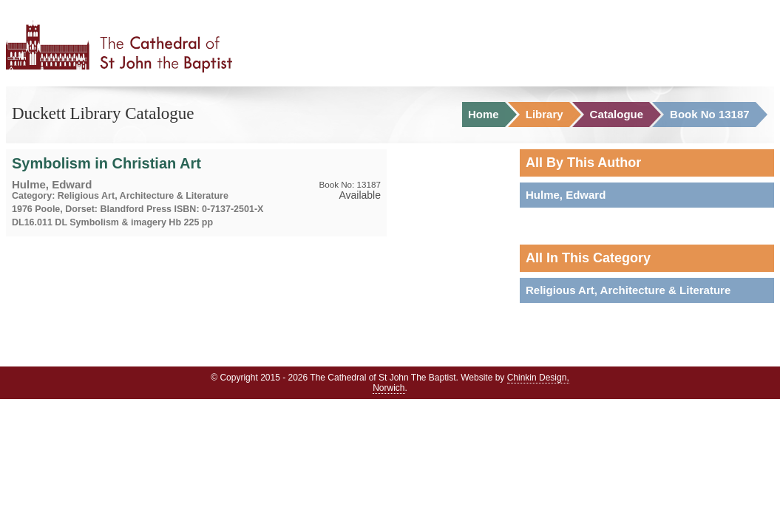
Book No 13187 (710, 115)
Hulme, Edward (566, 195)
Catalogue (617, 115)
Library (545, 115)
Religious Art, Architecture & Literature (628, 290)
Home (484, 115)
